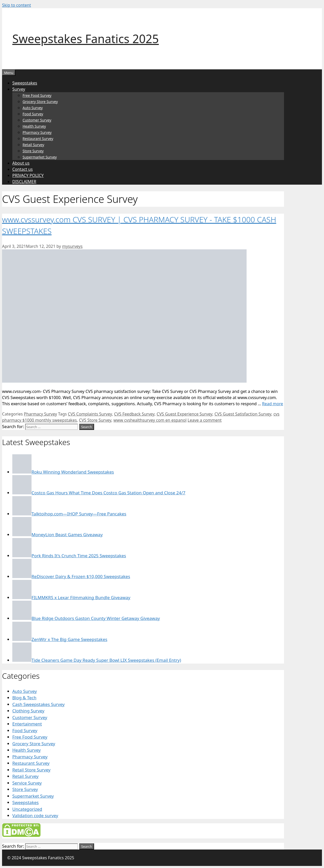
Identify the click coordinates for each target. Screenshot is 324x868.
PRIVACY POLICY (28, 175)
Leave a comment (205, 420)
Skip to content (17, 5)
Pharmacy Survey (37, 132)
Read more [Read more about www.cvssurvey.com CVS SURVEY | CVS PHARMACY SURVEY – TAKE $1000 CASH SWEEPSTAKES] (272, 404)
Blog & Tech (24, 698)
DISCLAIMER (24, 182)
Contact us (23, 169)
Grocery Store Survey (40, 102)
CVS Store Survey (95, 420)
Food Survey (33, 114)
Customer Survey (37, 120)
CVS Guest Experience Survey (184, 414)
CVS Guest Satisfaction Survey (243, 414)
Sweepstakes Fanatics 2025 (86, 39)
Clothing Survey (28, 711)
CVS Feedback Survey (134, 414)
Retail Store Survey (31, 770)
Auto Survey (33, 108)
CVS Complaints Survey (90, 414)
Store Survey (33, 151)
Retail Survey (33, 145)
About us (21, 163)
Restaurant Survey (38, 139)
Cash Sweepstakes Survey (38, 704)
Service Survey (27, 783)
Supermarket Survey (40, 157)
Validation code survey (35, 815)
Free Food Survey (37, 95)
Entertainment (27, 724)
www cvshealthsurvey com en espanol (150, 420)
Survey (19, 89)
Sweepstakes (25, 83)
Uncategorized (27, 809)
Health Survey (34, 126)
